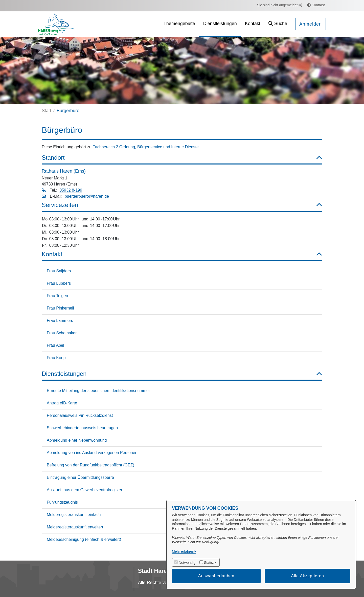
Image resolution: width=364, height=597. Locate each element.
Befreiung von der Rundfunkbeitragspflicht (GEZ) (90, 465)
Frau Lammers (60, 321)
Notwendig (187, 563)
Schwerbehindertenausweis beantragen (82, 428)
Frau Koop (56, 358)
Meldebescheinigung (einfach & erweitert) (84, 539)
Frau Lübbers (59, 283)
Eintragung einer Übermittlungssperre (80, 477)
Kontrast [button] (316, 5)
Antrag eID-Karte (62, 403)
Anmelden (311, 24)
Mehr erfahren (183, 551)
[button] (278, 24)
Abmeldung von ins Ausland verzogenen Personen (92, 453)
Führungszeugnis (62, 502)
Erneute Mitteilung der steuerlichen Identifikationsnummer (98, 391)
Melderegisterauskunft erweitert (75, 527)
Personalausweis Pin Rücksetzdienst (80, 415)
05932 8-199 (71, 190)
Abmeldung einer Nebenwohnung (77, 440)
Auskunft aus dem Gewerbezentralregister (85, 490)
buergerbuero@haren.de (87, 196)
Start (47, 111)
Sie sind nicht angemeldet (280, 5)
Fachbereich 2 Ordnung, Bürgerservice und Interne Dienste (146, 147)
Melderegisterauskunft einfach (74, 515)
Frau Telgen (57, 296)
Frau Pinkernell (60, 308)
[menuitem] (179, 24)
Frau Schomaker (62, 333)
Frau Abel (55, 345)
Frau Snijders (59, 271)
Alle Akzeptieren (308, 576)
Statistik (210, 563)
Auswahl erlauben (216, 576)
